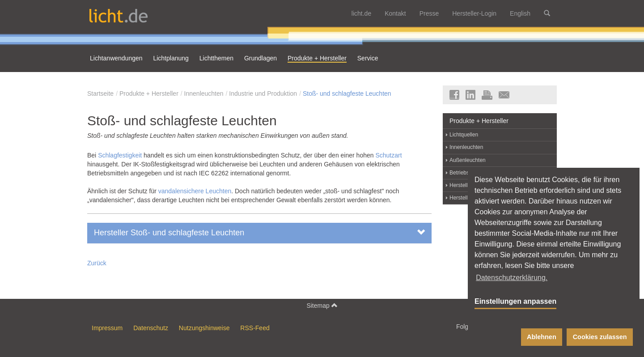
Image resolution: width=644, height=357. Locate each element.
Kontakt (395, 13)
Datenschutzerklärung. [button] (512, 278)
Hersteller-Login (474, 13)
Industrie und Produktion (263, 93)
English (520, 13)
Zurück (97, 263)
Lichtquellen (464, 135)
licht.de (361, 13)
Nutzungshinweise (204, 328)
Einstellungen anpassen (515, 301)
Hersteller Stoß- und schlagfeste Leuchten (259, 232)
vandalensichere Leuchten (195, 191)
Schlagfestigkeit (121, 155)
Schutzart (388, 155)
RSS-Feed (255, 328)
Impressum (107, 328)
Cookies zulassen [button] (600, 337)
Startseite (100, 93)
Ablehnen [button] (542, 337)
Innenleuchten (204, 93)
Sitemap (322, 305)
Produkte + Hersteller (149, 93)
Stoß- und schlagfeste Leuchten (347, 93)
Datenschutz (151, 328)
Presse (429, 13)
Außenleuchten (468, 160)
